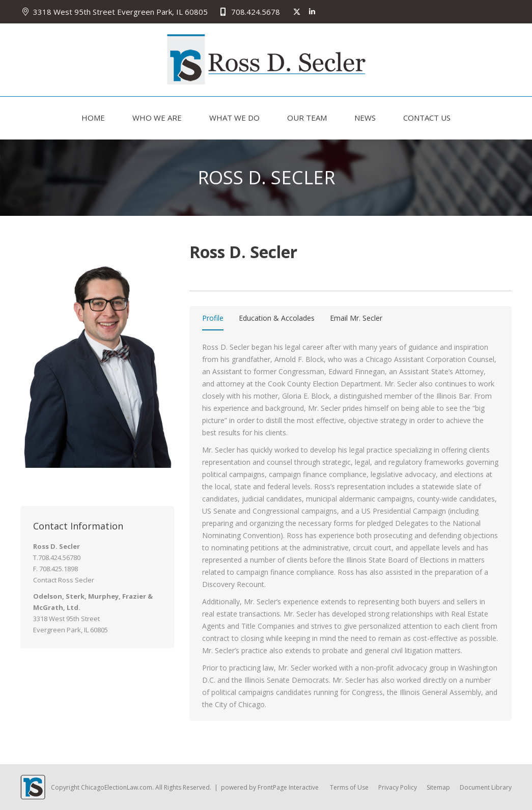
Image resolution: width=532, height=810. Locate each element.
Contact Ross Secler (64, 580)
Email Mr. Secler (356, 318)
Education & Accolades (277, 318)
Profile (213, 318)
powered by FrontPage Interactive (270, 787)
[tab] (213, 320)
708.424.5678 (249, 12)
